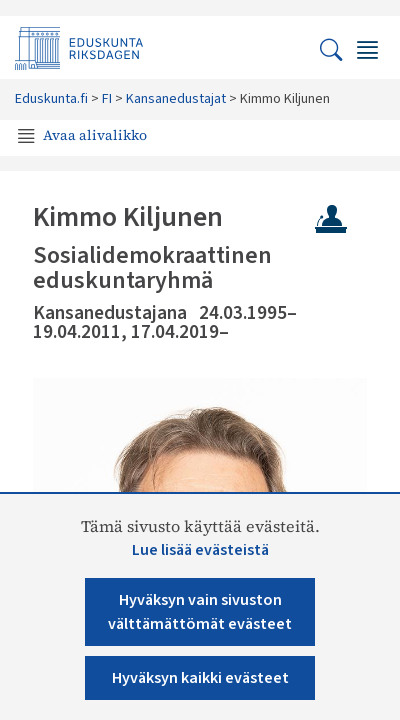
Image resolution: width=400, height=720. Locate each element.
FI (107, 99)
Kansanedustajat (176, 99)
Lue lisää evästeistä (200, 550)
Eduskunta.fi (51, 99)
